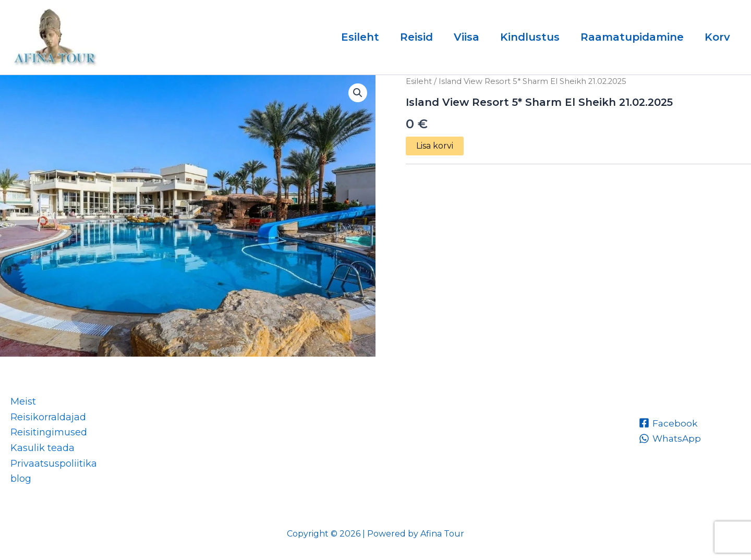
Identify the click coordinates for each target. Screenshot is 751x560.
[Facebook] (669, 423)
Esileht (360, 37)
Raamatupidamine (632, 37)
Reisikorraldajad (48, 417)
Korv (717, 37)
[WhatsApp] (671, 439)
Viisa (467, 37)
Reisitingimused (49, 432)
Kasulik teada (43, 448)
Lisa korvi (435, 146)
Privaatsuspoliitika (54, 464)
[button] (358, 93)
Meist (23, 401)
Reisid (416, 37)
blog (21, 479)
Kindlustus (530, 37)
